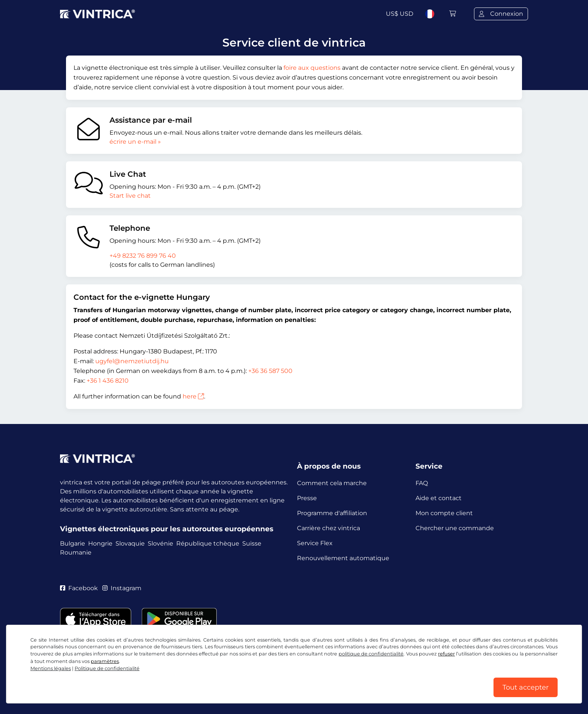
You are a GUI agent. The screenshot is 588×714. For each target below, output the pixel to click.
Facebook (79, 588)
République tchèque (208, 543)
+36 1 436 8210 (108, 381)
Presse (307, 498)
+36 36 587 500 (270, 371)
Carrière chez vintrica (328, 528)
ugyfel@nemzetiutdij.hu (132, 361)
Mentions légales (51, 668)
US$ (400, 14)
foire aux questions (312, 68)
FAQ (422, 483)
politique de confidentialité (371, 654)
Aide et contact (439, 498)
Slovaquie (130, 543)
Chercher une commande (455, 528)
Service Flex (315, 543)
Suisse (252, 543)
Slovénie (160, 543)
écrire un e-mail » (135, 142)
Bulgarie (73, 543)
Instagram (122, 588)
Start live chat (130, 196)
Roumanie (76, 552)
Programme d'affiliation (332, 513)
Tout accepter (526, 687)
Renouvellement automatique (343, 558)
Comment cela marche (332, 483)
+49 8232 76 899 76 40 (143, 256)
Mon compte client (444, 513)
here (193, 396)
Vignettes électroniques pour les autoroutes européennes (167, 529)
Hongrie (100, 543)
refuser (446, 654)
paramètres (105, 661)
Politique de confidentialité (107, 668)
